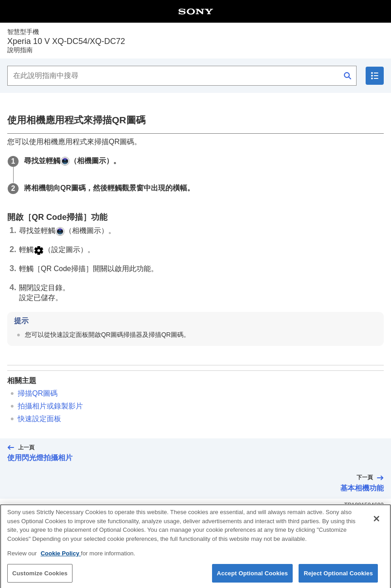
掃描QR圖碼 (38, 393)
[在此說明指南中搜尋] (182, 76)
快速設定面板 (39, 419)
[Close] (377, 523)
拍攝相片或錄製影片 (50, 406)
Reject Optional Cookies (338, 578)
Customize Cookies (40, 578)
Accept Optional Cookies (253, 578)
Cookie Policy (61, 558)
